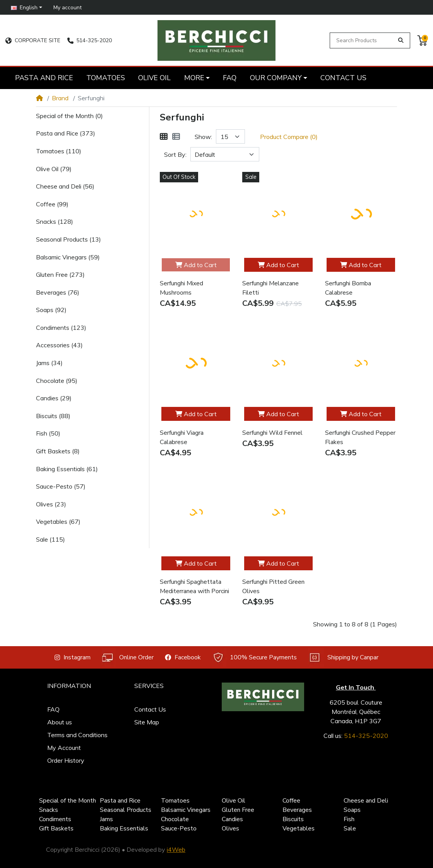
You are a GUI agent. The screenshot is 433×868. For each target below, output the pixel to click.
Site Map (147, 722)
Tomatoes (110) (59, 151)
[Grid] (164, 137)
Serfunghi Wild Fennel (272, 433)
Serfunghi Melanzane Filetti (270, 288)
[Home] (39, 98)
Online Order (128, 658)
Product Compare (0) (289, 137)
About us (60, 722)
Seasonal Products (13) (68, 239)
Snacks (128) (55, 221)
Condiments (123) (61, 328)
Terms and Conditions (77, 735)
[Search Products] (363, 40)
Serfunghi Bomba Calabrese (348, 288)
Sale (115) (50, 539)
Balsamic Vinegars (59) (68, 257)
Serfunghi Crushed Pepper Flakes (360, 437)
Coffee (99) (52, 204)
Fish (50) (48, 433)
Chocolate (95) (57, 381)
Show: (203, 137)
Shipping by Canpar (343, 658)
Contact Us (150, 709)
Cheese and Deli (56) (65, 186)
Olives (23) (51, 504)
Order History (66, 760)
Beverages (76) (58, 292)
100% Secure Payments (254, 658)
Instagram (73, 657)
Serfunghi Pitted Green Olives (273, 587)
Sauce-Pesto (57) (61, 486)
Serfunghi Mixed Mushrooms (181, 288)
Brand (60, 98)
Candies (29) (54, 398)
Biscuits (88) (53, 416)
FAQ (53, 709)
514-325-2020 (90, 40)
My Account (64, 748)
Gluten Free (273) (60, 274)
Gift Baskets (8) (58, 451)
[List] (176, 137)
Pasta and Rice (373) (66, 133)
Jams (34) (49, 363)
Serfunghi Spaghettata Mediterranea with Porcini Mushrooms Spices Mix (194, 587)
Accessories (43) (59, 345)
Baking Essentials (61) (67, 469)
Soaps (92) (51, 310)
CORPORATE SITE (33, 40)
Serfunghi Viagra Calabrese (182, 437)
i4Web (176, 849)
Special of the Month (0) (69, 116)
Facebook (183, 657)
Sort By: (175, 154)
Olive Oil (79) (54, 169)
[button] (27, 7)
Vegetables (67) (58, 521)
